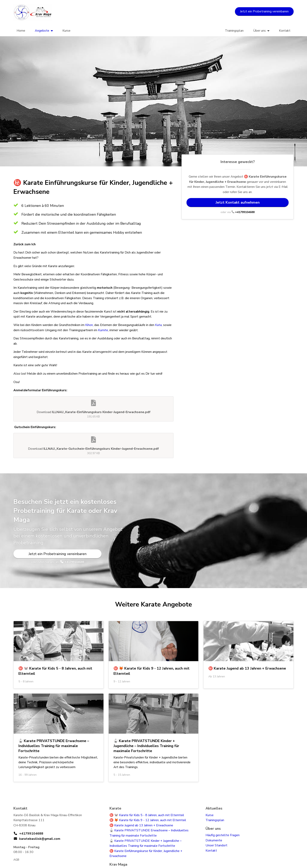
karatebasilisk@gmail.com (40, 839)
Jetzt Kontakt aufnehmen (238, 202)
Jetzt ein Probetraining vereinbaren (264, 11)
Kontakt (285, 31)
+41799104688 (245, 212)
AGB (16, 860)
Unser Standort (216, 845)
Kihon (89, 325)
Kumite (103, 330)
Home (21, 31)
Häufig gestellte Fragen (223, 835)
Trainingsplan (234, 31)
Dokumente (214, 840)
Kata (158, 325)
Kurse (66, 31)
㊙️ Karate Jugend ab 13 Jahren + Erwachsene (141, 825)
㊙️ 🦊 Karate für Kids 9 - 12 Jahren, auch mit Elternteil (148, 820)
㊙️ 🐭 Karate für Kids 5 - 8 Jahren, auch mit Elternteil (147, 815)
